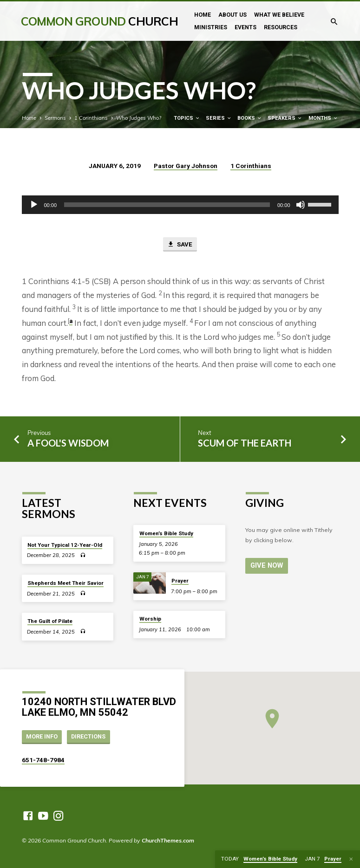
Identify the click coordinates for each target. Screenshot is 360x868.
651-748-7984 (43, 760)
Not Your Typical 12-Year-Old (65, 545)
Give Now (267, 565)
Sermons (55, 118)
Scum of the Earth (245, 443)
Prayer (180, 581)
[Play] (34, 205)
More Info (42, 736)
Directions (88, 736)
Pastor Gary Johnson (186, 166)
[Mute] (301, 205)
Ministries (211, 27)
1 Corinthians (91, 118)
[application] (180, 205)
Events (245, 27)
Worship (150, 619)
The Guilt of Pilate (50, 621)
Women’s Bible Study (166, 533)
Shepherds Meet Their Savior (65, 583)
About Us (232, 15)
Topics (187, 118)
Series (219, 118)
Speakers (285, 118)
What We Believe (279, 15)
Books (250, 118)
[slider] (167, 205)
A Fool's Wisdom (68, 443)
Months (323, 118)
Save (180, 245)
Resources (281, 27)
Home (203, 15)
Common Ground (99, 21)
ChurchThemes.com (168, 840)
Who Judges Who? (139, 118)
